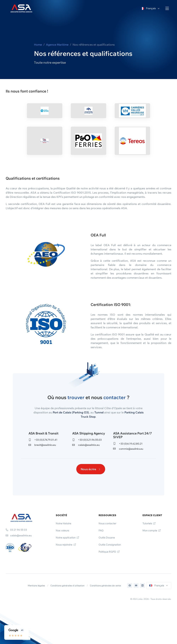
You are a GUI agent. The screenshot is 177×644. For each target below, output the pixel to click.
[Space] (21, 518)
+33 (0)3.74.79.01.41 (43, 440)
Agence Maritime (57, 45)
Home (38, 45)
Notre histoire (63, 523)
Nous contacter (107, 523)
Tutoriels (149, 523)
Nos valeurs (62, 530)
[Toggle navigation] (167, 8)
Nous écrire (91, 469)
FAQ (101, 530)
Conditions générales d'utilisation (67, 586)
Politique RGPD (109, 552)
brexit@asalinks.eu (42, 445)
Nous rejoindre (66, 545)
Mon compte (152, 530)
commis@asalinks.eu (128, 449)
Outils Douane (107, 538)
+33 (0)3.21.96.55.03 (87, 440)
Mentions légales (36, 586)
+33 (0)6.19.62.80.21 (128, 444)
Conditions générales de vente (105, 586)
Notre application (67, 538)
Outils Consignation (110, 545)
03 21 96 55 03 (16, 530)
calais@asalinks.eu (86, 445)
